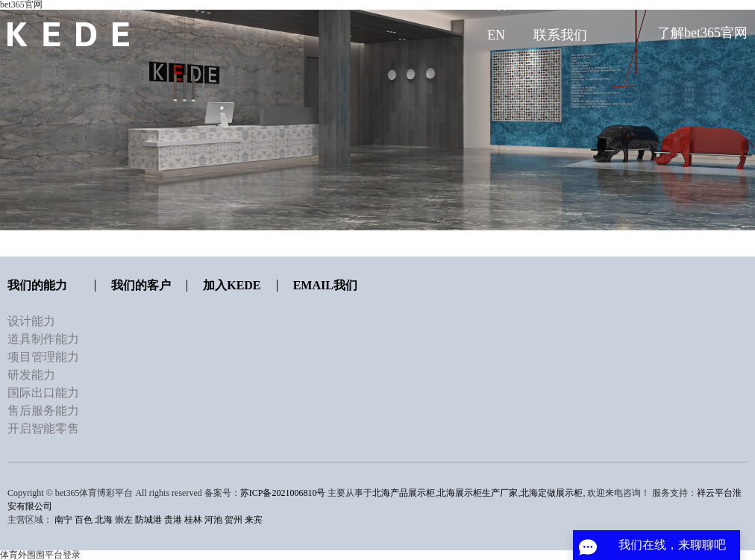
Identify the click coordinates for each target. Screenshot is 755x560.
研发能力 (31, 375)
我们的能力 (37, 285)
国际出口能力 (43, 393)
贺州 (234, 520)
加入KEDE (232, 285)
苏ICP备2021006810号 (283, 493)
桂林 (193, 520)
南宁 (63, 520)
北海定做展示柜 (551, 493)
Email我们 (325, 285)
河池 (213, 520)
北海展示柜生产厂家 (477, 493)
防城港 (148, 520)
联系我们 (560, 35)
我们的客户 (141, 285)
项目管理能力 (43, 357)
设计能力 (31, 321)
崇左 (124, 520)
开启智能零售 (43, 428)
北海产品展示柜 (404, 493)
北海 (104, 520)
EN (496, 35)
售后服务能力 (43, 410)
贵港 (173, 520)
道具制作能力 (43, 339)
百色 (84, 520)
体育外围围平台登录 (40, 555)
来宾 (254, 520)
